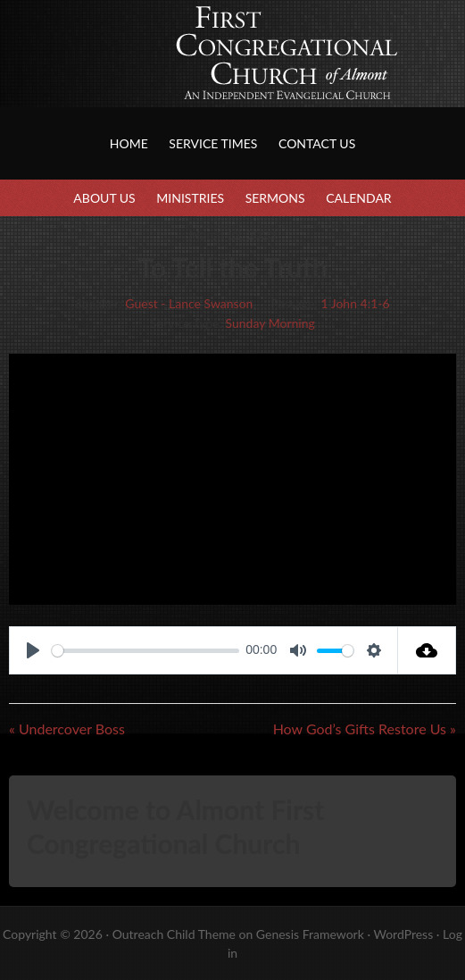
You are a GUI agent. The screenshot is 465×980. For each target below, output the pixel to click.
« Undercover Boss (67, 729)
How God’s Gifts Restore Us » (365, 729)
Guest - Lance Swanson (189, 303)
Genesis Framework (310, 934)
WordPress (403, 934)
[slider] (145, 651)
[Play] (33, 650)
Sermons (275, 198)
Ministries (190, 198)
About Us (104, 198)
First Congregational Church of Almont (179, 71)
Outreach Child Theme (174, 934)
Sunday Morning (270, 323)
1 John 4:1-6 (355, 303)
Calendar (358, 198)
